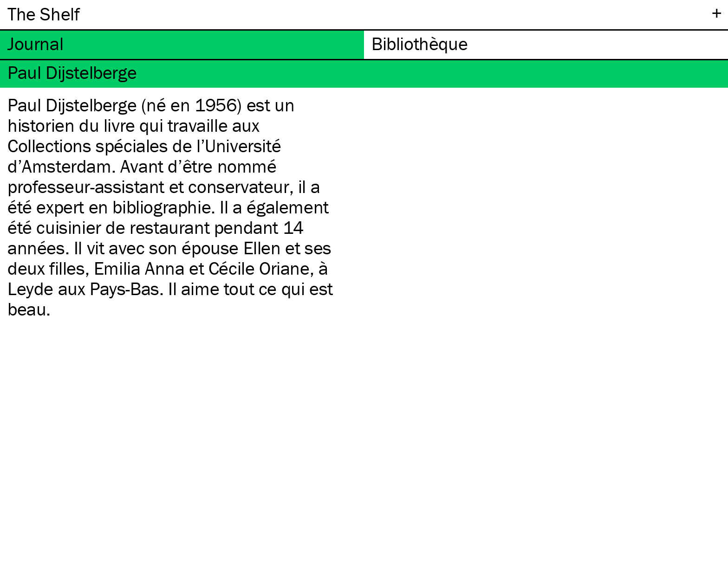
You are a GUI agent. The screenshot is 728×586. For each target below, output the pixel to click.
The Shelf (43, 14)
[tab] (182, 45)
